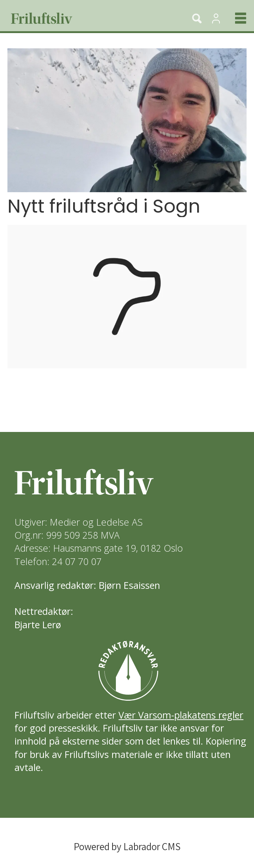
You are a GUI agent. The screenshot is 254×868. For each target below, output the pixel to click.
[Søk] (197, 18)
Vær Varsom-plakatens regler (181, 715)
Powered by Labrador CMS (127, 846)
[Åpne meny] (234, 18)
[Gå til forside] (89, 18)
